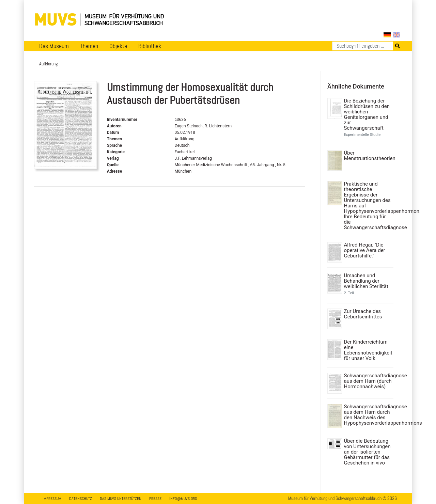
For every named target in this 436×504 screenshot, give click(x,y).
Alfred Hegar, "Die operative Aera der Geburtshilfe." (365, 250)
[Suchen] (363, 46)
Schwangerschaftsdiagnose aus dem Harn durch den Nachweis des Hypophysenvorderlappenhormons (368, 415)
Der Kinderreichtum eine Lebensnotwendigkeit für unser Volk (368, 350)
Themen (89, 46)
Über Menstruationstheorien (368, 156)
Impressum (52, 499)
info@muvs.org (183, 499)
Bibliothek (150, 46)
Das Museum (54, 46)
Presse (155, 499)
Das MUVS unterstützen (121, 499)
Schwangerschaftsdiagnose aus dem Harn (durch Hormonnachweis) (368, 381)
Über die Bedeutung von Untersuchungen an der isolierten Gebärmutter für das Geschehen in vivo (367, 452)
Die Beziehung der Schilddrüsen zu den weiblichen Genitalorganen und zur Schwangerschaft (367, 114)
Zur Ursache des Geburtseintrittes (363, 314)
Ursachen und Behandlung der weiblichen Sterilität (366, 281)
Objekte (118, 46)
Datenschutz (81, 499)
